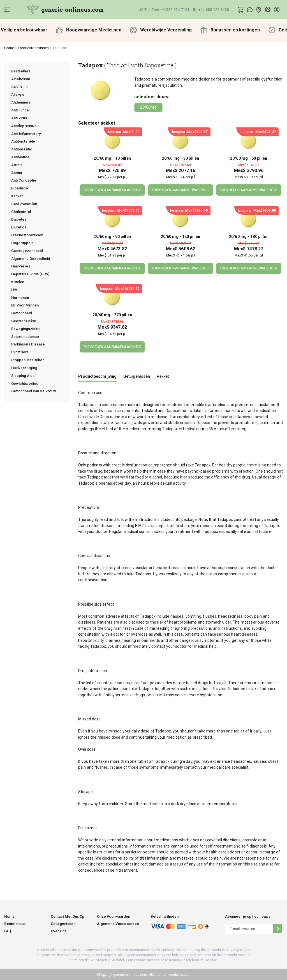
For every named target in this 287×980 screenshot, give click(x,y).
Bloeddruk (20, 188)
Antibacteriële (23, 141)
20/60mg (148, 107)
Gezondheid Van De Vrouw (34, 391)
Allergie (18, 94)
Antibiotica (20, 157)
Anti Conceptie (24, 180)
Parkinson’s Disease (28, 344)
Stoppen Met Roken (28, 360)
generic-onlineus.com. (130, 975)
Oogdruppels (22, 243)
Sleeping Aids (23, 376)
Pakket (163, 376)
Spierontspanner (25, 337)
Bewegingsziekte (26, 329)
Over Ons (59, 931)
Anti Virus (19, 118)
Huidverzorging (24, 368)
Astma (17, 173)
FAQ (8, 931)
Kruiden (18, 282)
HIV (14, 290)
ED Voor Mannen (25, 305)
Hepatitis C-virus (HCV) (30, 274)
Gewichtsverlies (25, 383)
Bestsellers (21, 71)
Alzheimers (21, 102)
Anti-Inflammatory (26, 134)
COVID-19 (19, 87)
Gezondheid (22, 313)
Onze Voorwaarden (114, 916)
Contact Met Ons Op (68, 916)
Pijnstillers (20, 352)
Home (9, 48)
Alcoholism (21, 79)
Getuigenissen (137, 376)
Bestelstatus (15, 924)
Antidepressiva (24, 126)
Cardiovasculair (24, 204)
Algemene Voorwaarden (118, 924)
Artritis (17, 165)
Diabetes (19, 219)
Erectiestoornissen (33, 48)
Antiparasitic (22, 149)
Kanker (17, 196)
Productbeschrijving (97, 376)
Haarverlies (21, 266)
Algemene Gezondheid (31, 259)
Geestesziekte (24, 321)
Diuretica (19, 227)
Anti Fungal (20, 110)
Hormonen (20, 298)
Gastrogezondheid (27, 251)
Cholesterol (21, 212)
